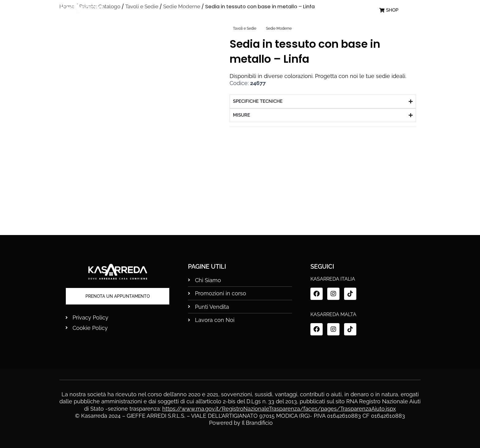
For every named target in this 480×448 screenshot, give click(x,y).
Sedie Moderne (279, 28)
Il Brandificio (257, 423)
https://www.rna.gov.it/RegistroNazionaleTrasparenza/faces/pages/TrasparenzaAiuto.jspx (279, 409)
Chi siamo (193, 10)
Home (154, 10)
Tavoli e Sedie (245, 28)
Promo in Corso (244, 10)
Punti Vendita (300, 10)
